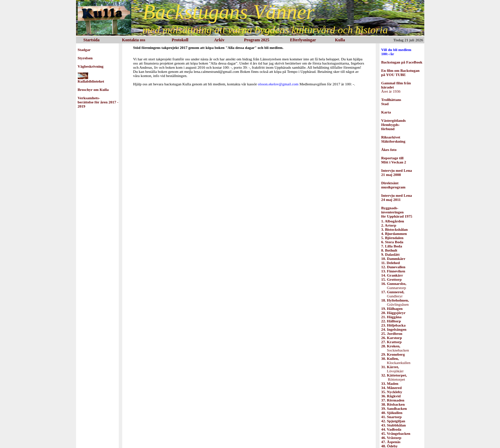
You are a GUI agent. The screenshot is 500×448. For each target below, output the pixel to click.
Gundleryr (393, 294)
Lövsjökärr (393, 369)
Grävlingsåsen (395, 302)
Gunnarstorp (394, 286)
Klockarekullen (396, 361)
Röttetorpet (394, 377)
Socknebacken (395, 348)
